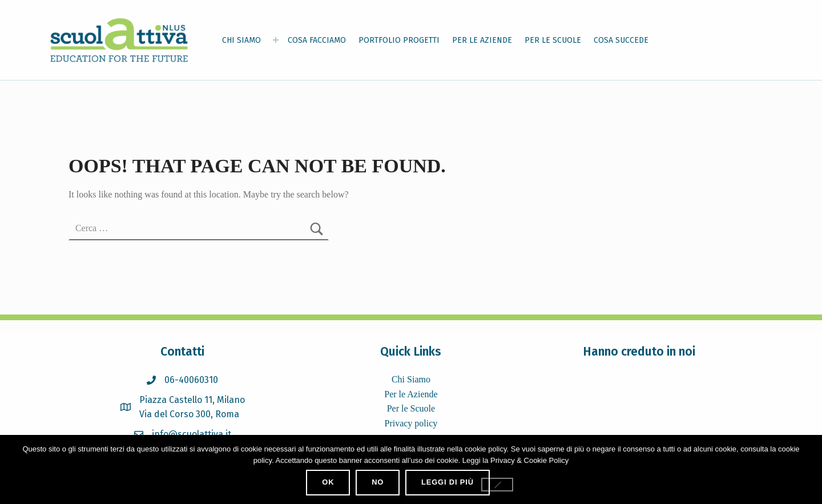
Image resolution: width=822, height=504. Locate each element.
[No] (497, 485)
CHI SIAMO (241, 40)
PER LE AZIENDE (482, 40)
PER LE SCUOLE (553, 40)
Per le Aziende (411, 394)
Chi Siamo (411, 379)
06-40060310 (191, 380)
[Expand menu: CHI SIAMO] (276, 40)
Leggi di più (448, 482)
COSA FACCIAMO (317, 40)
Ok (328, 482)
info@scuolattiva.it (192, 434)
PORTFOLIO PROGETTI (399, 40)
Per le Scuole (411, 408)
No (378, 482)
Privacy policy (411, 423)
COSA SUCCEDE (621, 40)
